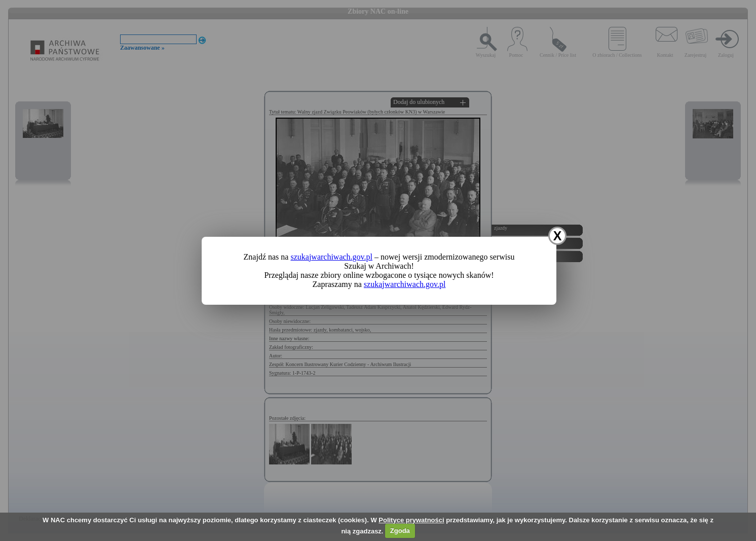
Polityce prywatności (411, 520)
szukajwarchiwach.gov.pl (331, 257)
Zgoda (400, 531)
